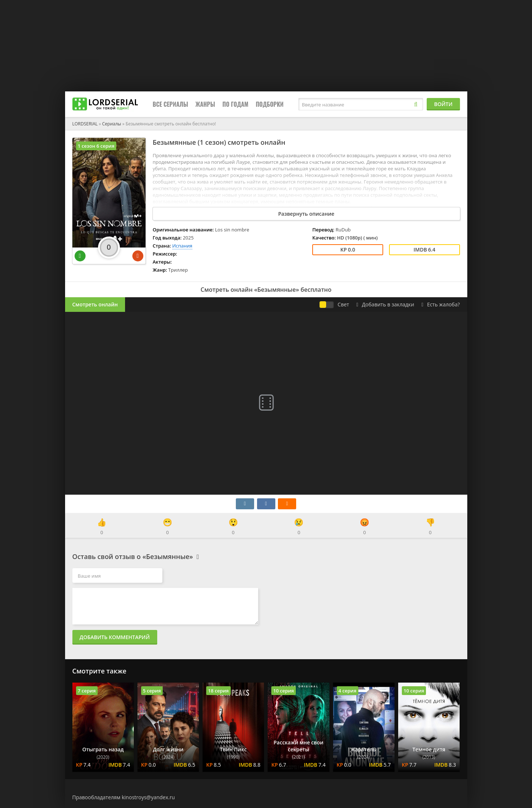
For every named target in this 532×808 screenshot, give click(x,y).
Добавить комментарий (115, 637)
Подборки (269, 104)
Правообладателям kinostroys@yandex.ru (124, 797)
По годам (235, 104)
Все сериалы (171, 104)
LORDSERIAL (85, 124)
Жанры (205, 104)
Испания (182, 246)
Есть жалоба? (441, 304)
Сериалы (112, 124)
